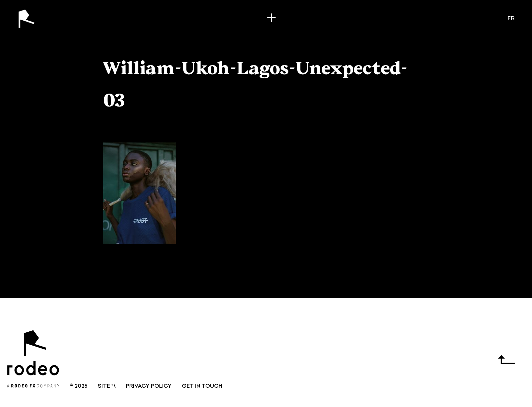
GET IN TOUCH (202, 386)
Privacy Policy (149, 386)
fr (511, 19)
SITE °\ (107, 386)
